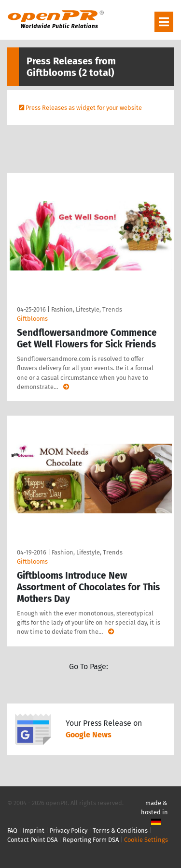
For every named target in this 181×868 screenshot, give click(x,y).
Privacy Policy (69, 831)
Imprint (34, 831)
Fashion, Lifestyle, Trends (87, 309)
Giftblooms (32, 319)
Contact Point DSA (32, 840)
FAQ (12, 831)
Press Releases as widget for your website (84, 108)
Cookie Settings (146, 840)
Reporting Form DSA (91, 840)
